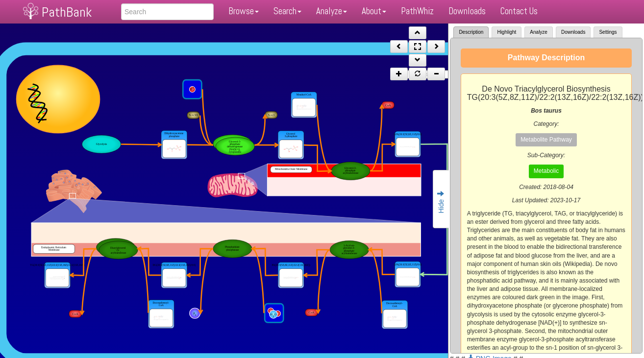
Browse (244, 11)
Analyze (332, 11)
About (374, 11)
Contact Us (519, 11)
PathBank (67, 12)
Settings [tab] (608, 32)
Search (287, 11)
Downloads (467, 11)
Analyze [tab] (539, 32)
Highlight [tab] (507, 32)
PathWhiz (417, 11)
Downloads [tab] (573, 32)
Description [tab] (471, 32)
